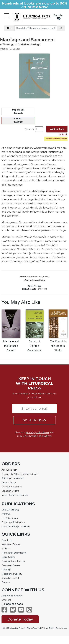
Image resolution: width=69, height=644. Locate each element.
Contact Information (12, 596)
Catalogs (6, 570)
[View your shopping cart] (58, 19)
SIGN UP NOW (35, 420)
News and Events (11, 544)
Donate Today (20, 619)
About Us (6, 540)
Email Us (6, 600)
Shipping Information (13, 478)
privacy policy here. (38, 432)
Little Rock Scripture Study (16, 527)
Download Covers (11, 565)
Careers (6, 582)
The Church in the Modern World (58, 346)
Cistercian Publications (13, 522)
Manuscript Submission (14, 553)
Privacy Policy (48, 628)
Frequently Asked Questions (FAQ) (20, 474)
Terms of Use (61, 628)
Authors (6, 549)
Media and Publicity (12, 574)
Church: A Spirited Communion (34, 346)
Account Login (9, 470)
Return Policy (9, 482)
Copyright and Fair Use (14, 561)
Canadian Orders (10, 491)
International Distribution (15, 495)
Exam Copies (8, 557)
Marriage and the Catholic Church (11, 346)
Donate (58, 15)
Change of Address (12, 487)
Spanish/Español (10, 578)
